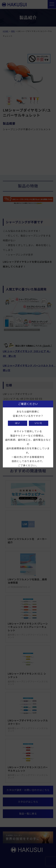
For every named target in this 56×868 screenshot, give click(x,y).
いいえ (38, 423)
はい (17, 423)
